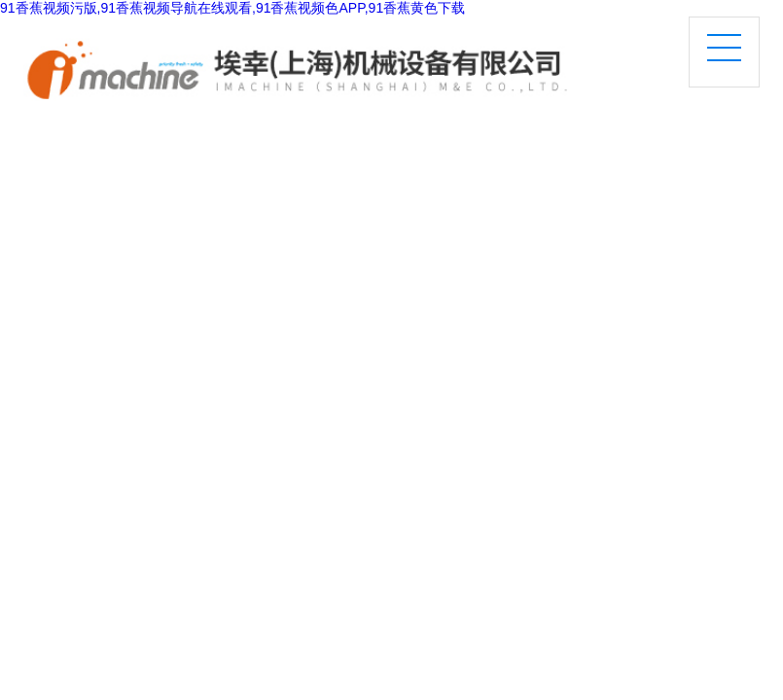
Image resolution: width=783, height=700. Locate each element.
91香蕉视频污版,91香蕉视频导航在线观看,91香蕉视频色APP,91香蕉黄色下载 (232, 8)
